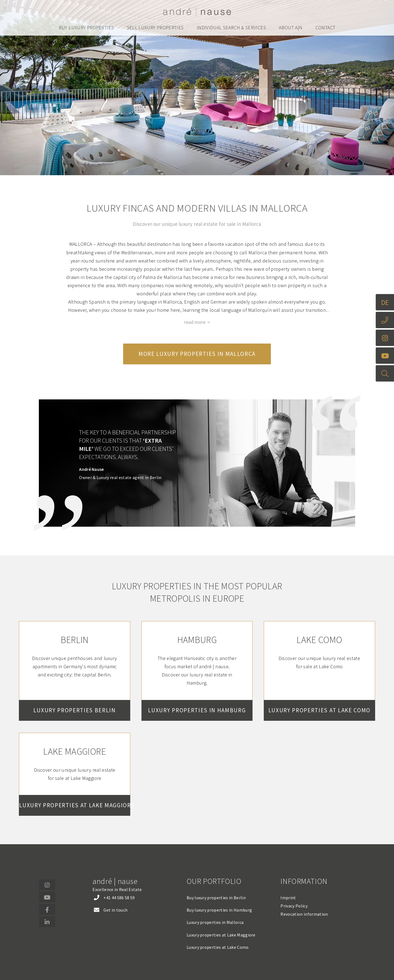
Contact (325, 28)
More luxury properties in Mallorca (197, 354)
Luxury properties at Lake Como (218, 947)
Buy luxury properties (86, 28)
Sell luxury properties (155, 28)
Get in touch (115, 910)
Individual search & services (231, 28)
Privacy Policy (294, 906)
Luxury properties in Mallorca (215, 922)
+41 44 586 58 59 (119, 898)
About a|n (291, 28)
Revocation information (304, 914)
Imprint (288, 898)
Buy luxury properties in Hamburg (219, 910)
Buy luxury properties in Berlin (216, 898)
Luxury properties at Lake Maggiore (221, 935)
